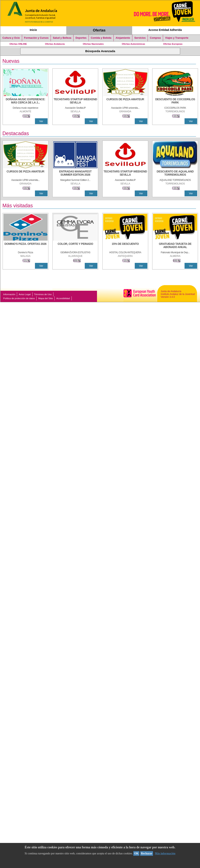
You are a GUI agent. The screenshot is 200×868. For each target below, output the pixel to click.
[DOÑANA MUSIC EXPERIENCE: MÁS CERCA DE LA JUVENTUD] (26, 101)
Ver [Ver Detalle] (41, 121)
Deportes (81, 38)
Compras (155, 38)
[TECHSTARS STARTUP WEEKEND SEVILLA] (75, 101)
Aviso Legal (25, 294)
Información (9, 294)
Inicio (33, 30)
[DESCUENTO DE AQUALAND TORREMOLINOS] (175, 173)
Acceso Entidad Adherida (165, 30)
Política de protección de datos (19, 298)
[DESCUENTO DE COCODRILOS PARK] (175, 101)
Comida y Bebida (101, 38)
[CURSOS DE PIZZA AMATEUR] (125, 101)
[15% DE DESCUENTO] (125, 246)
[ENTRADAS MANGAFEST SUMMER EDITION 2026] (75, 173)
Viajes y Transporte (177, 38)
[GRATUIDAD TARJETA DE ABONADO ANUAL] (175, 246)
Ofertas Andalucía (55, 44)
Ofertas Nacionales (93, 44)
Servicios (140, 38)
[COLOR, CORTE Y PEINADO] (75, 246)
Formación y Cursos (36, 38)
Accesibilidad (63, 298)
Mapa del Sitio (45, 298)
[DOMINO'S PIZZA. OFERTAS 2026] (26, 246)
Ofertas (99, 30)
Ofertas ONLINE (18, 44)
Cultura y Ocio (11, 38)
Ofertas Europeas (173, 44)
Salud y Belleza (62, 38)
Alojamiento (123, 38)
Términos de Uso (43, 294)
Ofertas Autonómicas (133, 44)
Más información (165, 853)
